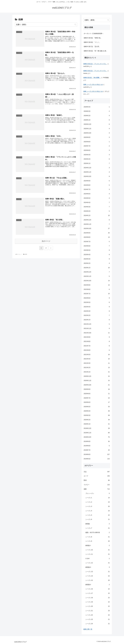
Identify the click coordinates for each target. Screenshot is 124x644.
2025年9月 (97, 137)
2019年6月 (97, 455)
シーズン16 (98, 589)
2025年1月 (97, 163)
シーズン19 (98, 602)
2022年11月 (97, 276)
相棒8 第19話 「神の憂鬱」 (92, 78)
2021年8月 (97, 342)
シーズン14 (98, 576)
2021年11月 (97, 329)
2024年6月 (97, 194)
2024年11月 (97, 172)
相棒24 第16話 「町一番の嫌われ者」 (96, 51)
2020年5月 (97, 407)
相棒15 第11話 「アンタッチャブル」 (95, 64)
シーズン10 (98, 550)
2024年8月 (97, 185)
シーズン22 (98, 615)
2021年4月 (97, 359)
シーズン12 (98, 563)
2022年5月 (97, 302)
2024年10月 (97, 176)
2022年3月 (97, 311)
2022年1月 (97, 320)
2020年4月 (97, 411)
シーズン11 (98, 554)
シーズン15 (98, 580)
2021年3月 (97, 363)
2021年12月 (97, 324)
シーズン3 (98, 507)
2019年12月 (97, 428)
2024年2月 (97, 211)
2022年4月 (97, 307)
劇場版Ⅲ (98, 567)
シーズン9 (98, 541)
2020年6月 (97, 402)
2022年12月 (97, 272)
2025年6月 (97, 150)
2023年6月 (97, 246)
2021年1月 (97, 372)
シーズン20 (98, 606)
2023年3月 (97, 259)
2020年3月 (97, 415)
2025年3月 (97, 155)
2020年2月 (97, 420)
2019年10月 (97, 437)
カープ (97, 476)
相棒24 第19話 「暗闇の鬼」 (93, 38)
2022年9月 (97, 285)
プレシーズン (98, 494)
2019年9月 (97, 442)
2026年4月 (97, 107)
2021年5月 (97, 355)
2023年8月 (97, 237)
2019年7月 (97, 450)
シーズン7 (98, 528)
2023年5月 (97, 250)
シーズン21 (98, 611)
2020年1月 (97, 424)
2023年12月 (97, 220)
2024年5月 (97, 198)
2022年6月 (97, 298)
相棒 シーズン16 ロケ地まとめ (93, 85)
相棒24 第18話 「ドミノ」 (92, 42)
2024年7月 (97, 189)
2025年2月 (97, 159)
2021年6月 (97, 350)
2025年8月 (97, 142)
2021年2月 (97, 368)
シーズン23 (98, 619)
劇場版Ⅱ (98, 546)
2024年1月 (97, 216)
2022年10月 (97, 281)
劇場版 (98, 524)
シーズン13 (98, 572)
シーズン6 (98, 519)
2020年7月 (97, 398)
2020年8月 (97, 394)
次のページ (46, 241)
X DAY (98, 559)
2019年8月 (97, 446)
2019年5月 (97, 459)
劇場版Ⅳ (98, 585)
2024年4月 (97, 203)
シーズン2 (98, 502)
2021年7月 (97, 346)
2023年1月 (97, 268)
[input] (46, 25)
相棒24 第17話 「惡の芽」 (92, 47)
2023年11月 (97, 224)
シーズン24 (98, 624)
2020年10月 (97, 385)
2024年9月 (97, 181)
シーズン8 (98, 537)
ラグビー (97, 485)
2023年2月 (97, 263)
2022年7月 (97, 294)
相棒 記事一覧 (88, 629)
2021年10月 (97, 333)
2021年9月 (97, 337)
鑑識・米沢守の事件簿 (98, 533)
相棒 (97, 489)
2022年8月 (97, 289)
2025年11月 (97, 129)
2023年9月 (97, 233)
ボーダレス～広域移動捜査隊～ (94, 34)
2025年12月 (97, 124)
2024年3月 (97, 207)
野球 (97, 480)
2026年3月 (97, 111)
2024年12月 (97, 168)
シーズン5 (98, 515)
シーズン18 (98, 598)
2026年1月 (97, 120)
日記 (97, 472)
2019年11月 (97, 433)
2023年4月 (97, 255)
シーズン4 (98, 511)
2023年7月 (97, 242)
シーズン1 (98, 498)
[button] (75, 25)
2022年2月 (97, 315)
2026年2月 (97, 116)
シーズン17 (98, 593)
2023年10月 (97, 229)
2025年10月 (97, 133)
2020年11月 (97, 381)
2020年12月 (97, 376)
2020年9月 (97, 389)
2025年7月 (97, 146)
